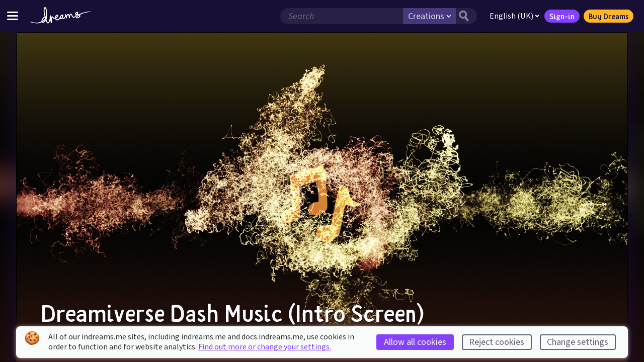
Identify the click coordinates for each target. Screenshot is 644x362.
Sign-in (562, 16)
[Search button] (466, 16)
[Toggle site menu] (13, 16)
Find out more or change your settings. (265, 347)
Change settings (578, 342)
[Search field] (342, 16)
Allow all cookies (415, 342)
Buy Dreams (609, 16)
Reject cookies (497, 342)
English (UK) (514, 16)
